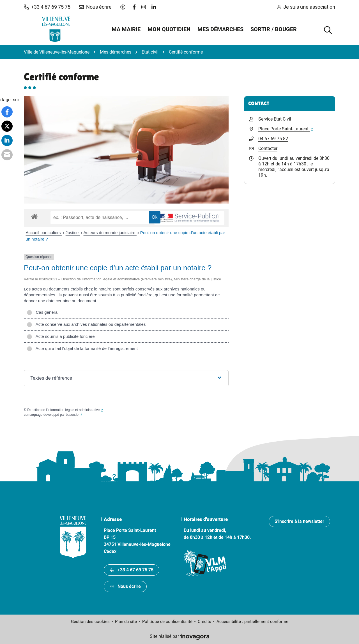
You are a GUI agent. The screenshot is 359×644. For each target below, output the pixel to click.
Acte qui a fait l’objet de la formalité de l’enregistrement (82, 348)
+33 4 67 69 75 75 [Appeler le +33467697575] (132, 570)
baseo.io (74, 415)
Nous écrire (125, 586)
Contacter (268, 148)
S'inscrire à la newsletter (299, 521)
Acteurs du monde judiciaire (110, 233)
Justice (73, 233)
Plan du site (126, 622)
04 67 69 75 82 (273, 139)
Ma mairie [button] (126, 29)
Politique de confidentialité (167, 622)
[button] (47, 7)
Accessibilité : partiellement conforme (252, 622)
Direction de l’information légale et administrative (65, 410)
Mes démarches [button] (220, 29)
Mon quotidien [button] (169, 29)
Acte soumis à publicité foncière (61, 336)
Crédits (204, 622)
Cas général (42, 312)
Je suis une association (306, 7)
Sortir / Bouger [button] (274, 29)
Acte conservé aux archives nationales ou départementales (86, 324)
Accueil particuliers (44, 233)
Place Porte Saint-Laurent (286, 129)
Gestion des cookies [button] (90, 622)
